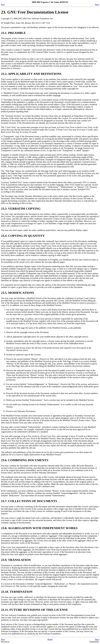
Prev (3, 4)
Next (97, 4)
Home (50, 639)
